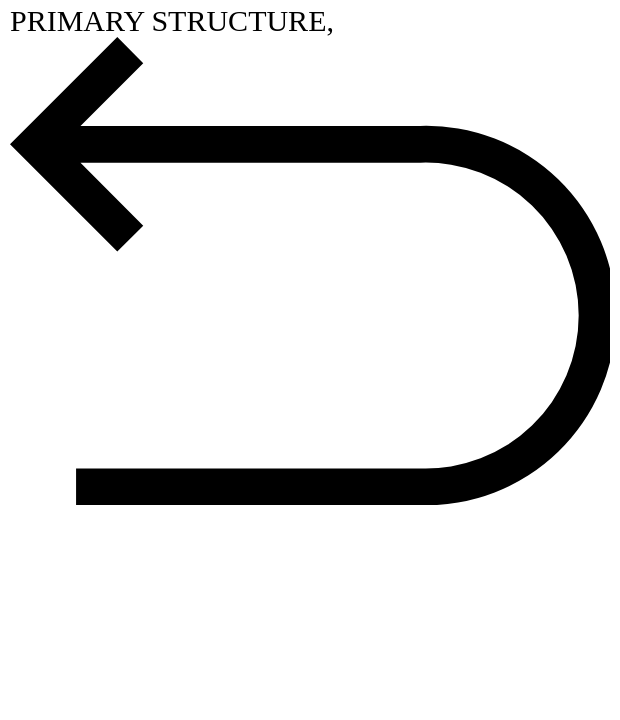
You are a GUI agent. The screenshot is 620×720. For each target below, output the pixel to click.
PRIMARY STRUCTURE (168, 20)
